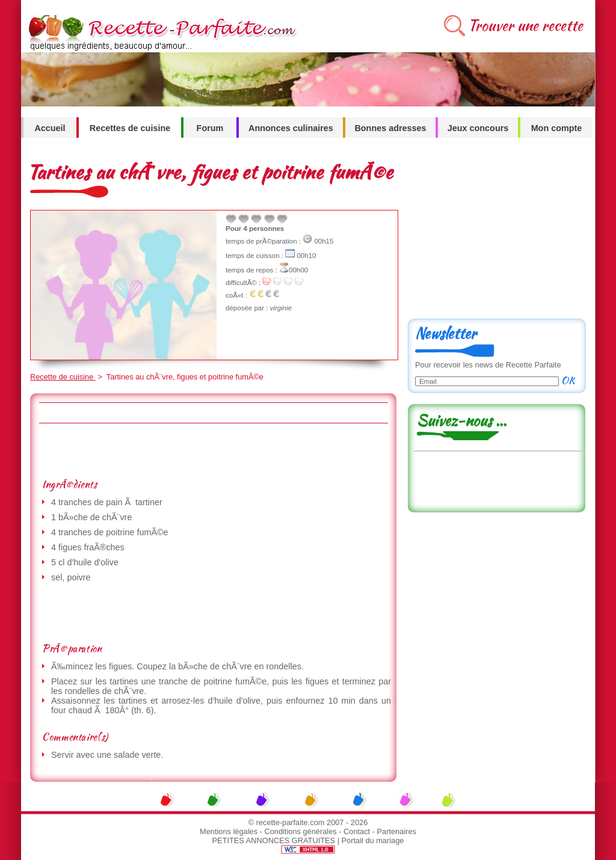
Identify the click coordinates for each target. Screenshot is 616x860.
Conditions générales (300, 831)
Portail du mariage (373, 840)
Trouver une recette (525, 26)
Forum (210, 128)
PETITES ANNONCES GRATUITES (274, 840)
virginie (281, 308)
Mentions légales (229, 831)
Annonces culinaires (291, 128)
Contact (357, 831)
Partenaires (397, 831)
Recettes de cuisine (130, 128)
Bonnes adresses (390, 128)
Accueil (50, 128)
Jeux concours (478, 128)
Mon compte (557, 128)
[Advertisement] (213, 450)
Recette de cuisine (63, 377)
